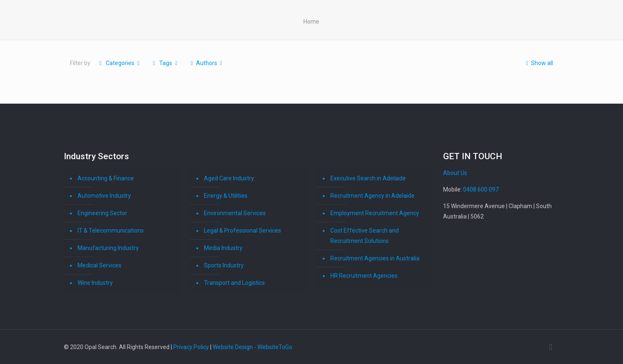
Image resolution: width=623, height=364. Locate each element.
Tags (165, 63)
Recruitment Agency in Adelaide (372, 196)
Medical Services (99, 265)
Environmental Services (235, 213)
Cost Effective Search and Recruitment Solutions (365, 236)
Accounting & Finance (106, 178)
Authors (206, 63)
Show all (538, 63)
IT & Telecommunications (111, 231)
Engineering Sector (102, 213)
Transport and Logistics (234, 283)
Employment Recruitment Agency (375, 213)
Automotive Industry (104, 196)
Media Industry (223, 248)
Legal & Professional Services (242, 231)
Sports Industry (224, 265)
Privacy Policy (191, 347)
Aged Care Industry (229, 178)
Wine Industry (95, 283)
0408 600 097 (481, 189)
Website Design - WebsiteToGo (252, 347)
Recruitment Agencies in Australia (375, 258)
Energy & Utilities (226, 196)
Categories (120, 63)
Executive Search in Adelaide (368, 178)
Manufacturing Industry (108, 248)
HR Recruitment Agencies (364, 276)
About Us (455, 173)
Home (311, 22)
